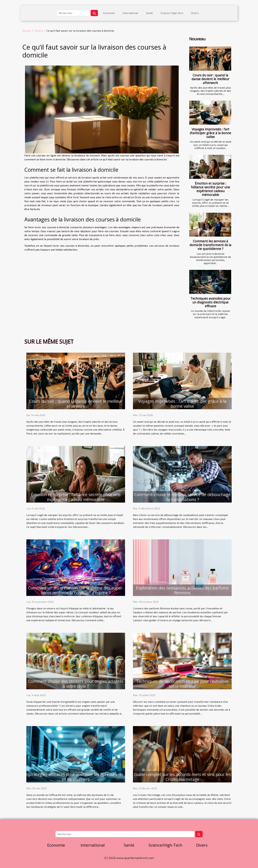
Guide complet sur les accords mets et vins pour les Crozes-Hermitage (182, 777)
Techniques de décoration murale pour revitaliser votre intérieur (182, 684)
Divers (195, 13)
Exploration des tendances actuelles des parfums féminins (182, 590)
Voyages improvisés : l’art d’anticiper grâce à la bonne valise (210, 133)
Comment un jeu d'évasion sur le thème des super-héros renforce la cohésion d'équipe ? (76, 590)
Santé (149, 13)
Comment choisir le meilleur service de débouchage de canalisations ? (182, 497)
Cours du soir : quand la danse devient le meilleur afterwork (210, 79)
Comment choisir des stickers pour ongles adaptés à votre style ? (76, 684)
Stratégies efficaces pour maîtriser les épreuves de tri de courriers (76, 777)
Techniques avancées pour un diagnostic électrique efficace (211, 302)
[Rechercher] (73, 13)
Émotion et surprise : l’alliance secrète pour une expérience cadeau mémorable (210, 189)
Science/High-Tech (172, 13)
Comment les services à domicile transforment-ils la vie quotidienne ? (210, 245)
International (130, 13)
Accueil (27, 31)
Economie (109, 13)
